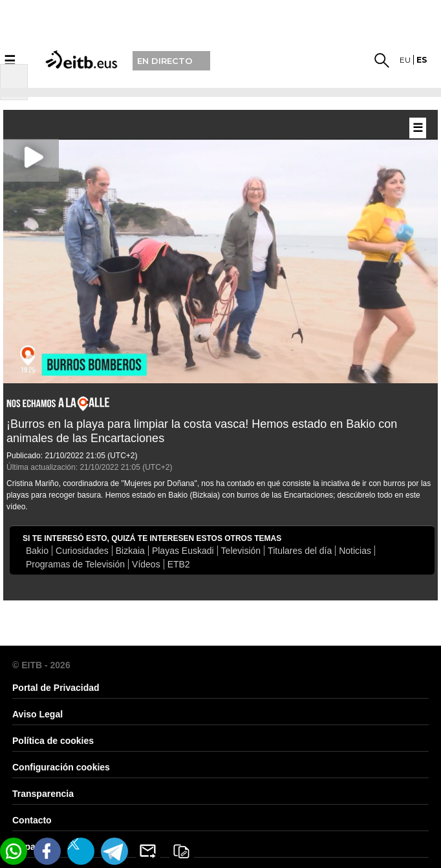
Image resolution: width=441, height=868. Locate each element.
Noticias (355, 551)
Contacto (32, 820)
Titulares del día (300, 551)
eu (405, 60)
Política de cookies (53, 741)
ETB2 (179, 564)
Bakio (37, 551)
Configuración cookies (61, 767)
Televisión (241, 551)
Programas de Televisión (75, 564)
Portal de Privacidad (56, 688)
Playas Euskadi (183, 551)
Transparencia (43, 794)
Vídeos (146, 564)
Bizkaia (130, 551)
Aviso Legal (38, 714)
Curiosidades (82, 551)
